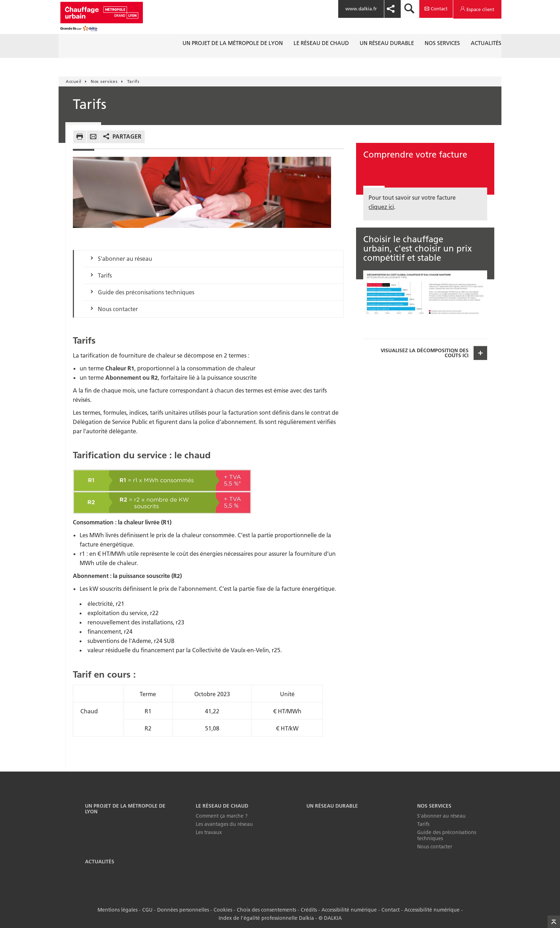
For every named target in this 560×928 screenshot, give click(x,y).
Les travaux (209, 832)
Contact (391, 910)
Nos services (434, 806)
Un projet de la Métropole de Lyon (125, 809)
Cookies (223, 910)
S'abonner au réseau (125, 259)
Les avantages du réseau (224, 824)
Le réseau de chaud (222, 806)
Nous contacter (118, 309)
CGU (147, 910)
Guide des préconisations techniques (146, 292)
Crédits (309, 910)
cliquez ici (381, 207)
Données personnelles (183, 910)
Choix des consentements (266, 910)
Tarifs (105, 275)
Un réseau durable (332, 806)
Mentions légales (117, 910)
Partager (127, 136)
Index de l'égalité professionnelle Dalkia (266, 918)
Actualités (100, 862)
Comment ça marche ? (222, 816)
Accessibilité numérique (349, 910)
